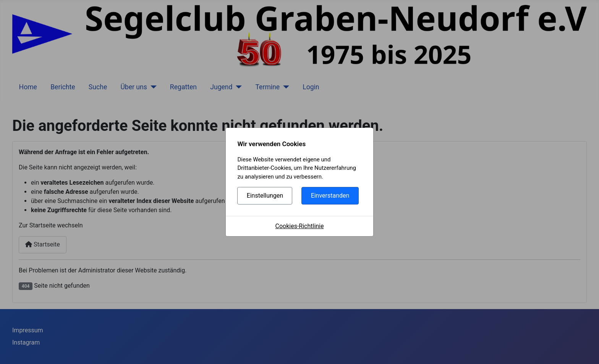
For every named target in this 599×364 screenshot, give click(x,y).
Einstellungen (265, 196)
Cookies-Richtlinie (300, 226)
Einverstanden (330, 196)
